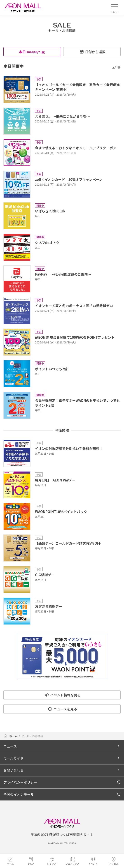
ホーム (10, 736)
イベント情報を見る (63, 695)
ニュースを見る (62, 709)
